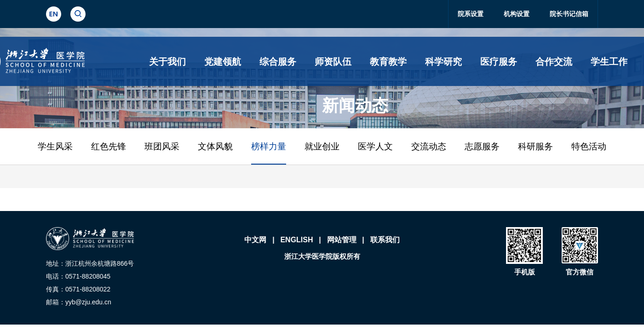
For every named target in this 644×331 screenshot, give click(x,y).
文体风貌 (215, 146)
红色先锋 (109, 146)
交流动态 (429, 146)
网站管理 (342, 240)
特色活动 (589, 146)
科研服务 (535, 146)
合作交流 (554, 62)
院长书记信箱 (569, 14)
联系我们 (385, 240)
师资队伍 (333, 62)
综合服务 (278, 62)
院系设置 (471, 14)
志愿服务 (482, 146)
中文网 (255, 240)
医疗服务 (499, 62)
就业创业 (322, 146)
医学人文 (375, 146)
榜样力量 (269, 146)
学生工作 (609, 62)
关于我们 (167, 62)
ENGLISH (296, 240)
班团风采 (162, 146)
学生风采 (55, 146)
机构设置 (517, 14)
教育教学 (388, 62)
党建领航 (223, 62)
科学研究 (443, 62)
